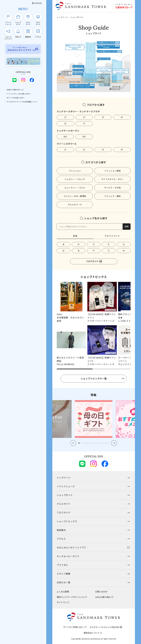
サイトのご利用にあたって (75, 627)
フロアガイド (92, 261)
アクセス (61, 539)
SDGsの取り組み (103, 597)
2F (84, 117)
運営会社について (91, 633)
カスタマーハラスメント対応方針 (104, 627)
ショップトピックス (67, 521)
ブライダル (62, 565)
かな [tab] (75, 236)
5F (65, 123)
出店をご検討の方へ (14, 90)
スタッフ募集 (64, 574)
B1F (84, 137)
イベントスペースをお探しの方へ (19, 94)
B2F (65, 137)
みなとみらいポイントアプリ (71, 547)
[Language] (37, 3)
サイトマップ (63, 602)
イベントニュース (66, 486)
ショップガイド (65, 495)
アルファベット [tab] (112, 236)
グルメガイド (64, 504)
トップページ (62, 17)
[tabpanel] (94, 247)
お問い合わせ (101, 592)
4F (122, 117)
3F (103, 117)
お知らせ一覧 (64, 582)
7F (84, 123)
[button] (73, 443)
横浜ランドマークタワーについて (72, 597)
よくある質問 (63, 592)
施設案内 (61, 530)
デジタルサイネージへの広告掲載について (22, 102)
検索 (127, 226)
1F (65, 117)
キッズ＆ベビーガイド (68, 556)
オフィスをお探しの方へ (16, 98)
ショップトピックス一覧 (94, 378)
